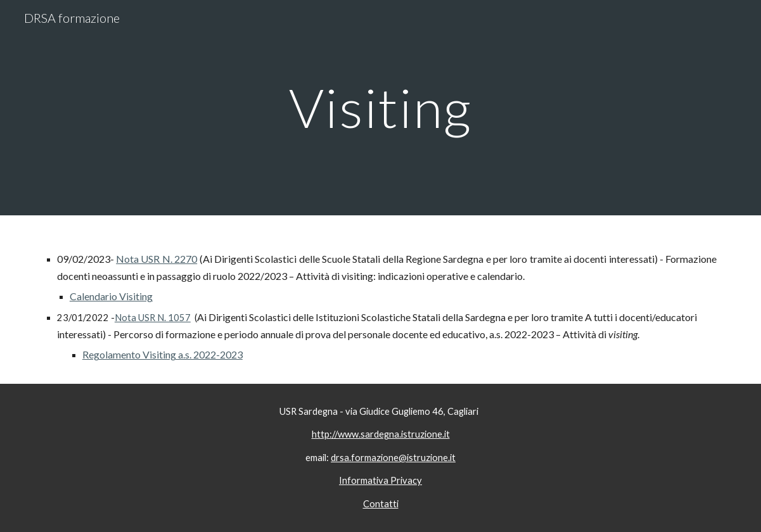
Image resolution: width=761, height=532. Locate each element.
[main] (380, 107)
